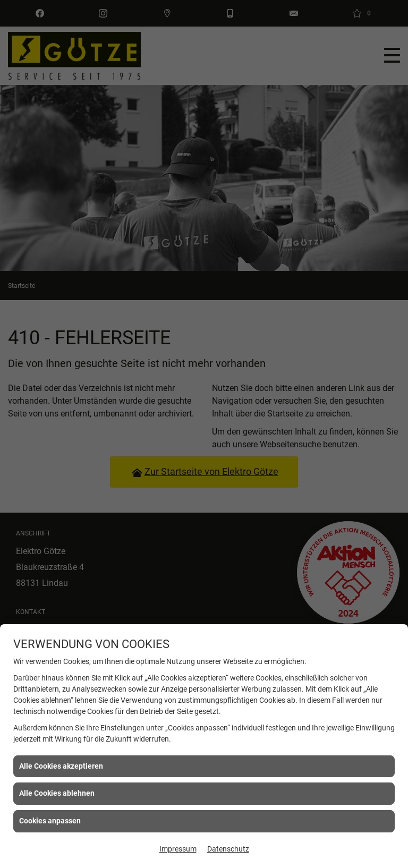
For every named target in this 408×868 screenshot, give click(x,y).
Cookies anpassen (50, 821)
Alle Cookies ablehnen (57, 793)
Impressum (178, 849)
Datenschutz (228, 849)
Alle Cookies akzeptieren (61, 766)
